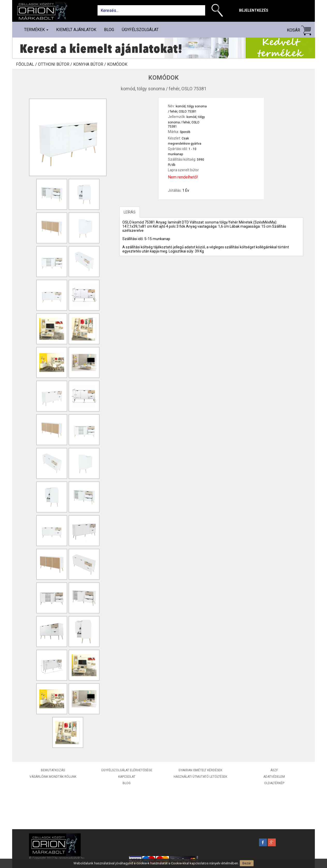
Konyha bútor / (90, 64)
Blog (109, 30)
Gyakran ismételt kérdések (200, 770)
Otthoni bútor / (56, 64)
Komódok (117, 64)
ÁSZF (274, 770)
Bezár (247, 863)
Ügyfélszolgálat (140, 30)
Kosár (299, 30)
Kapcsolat (127, 777)
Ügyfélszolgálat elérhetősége (127, 770)
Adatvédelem (274, 777)
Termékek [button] (36, 30)
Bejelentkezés (254, 10)
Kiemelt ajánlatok (76, 30)
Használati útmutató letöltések (200, 777)
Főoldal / (27, 64)
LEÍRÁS (130, 212)
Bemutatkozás (53, 770)
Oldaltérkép (274, 783)
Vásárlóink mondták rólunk (53, 777)
